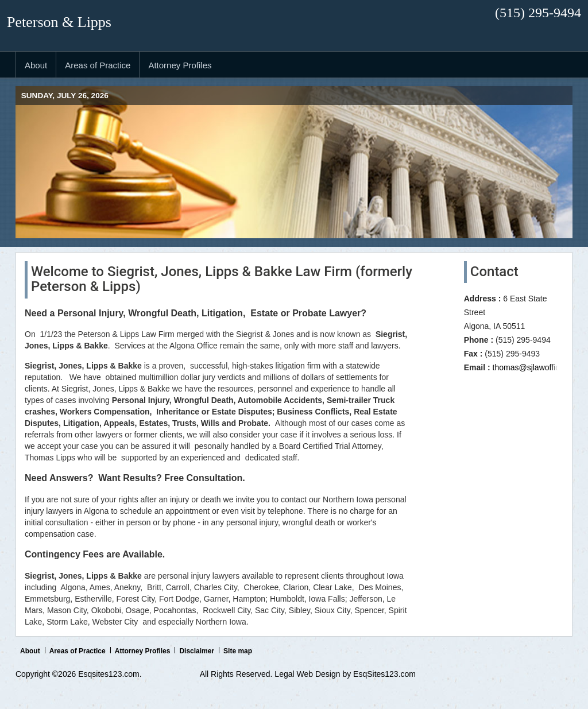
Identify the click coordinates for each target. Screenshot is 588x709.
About (30, 651)
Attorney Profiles (143, 651)
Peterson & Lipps (59, 22)
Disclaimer (197, 651)
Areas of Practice (78, 651)
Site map (238, 651)
